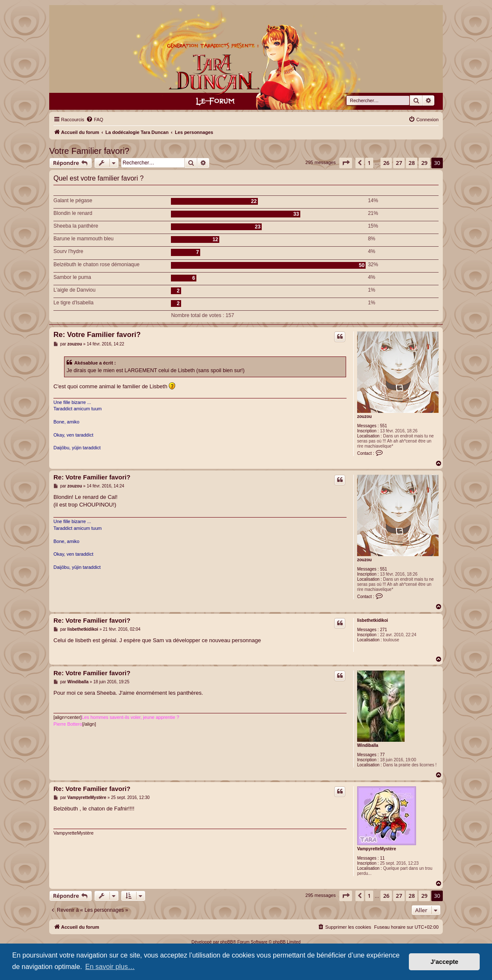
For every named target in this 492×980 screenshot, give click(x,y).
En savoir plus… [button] (110, 967)
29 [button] (424, 163)
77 (382, 755)
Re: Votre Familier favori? (97, 335)
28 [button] (412, 163)
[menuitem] (95, 120)
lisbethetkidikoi (373, 620)
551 (384, 426)
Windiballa (368, 745)
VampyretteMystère (377, 849)
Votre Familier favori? (89, 151)
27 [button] (399, 163)
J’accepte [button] (444, 962)
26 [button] (386, 163)
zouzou (364, 416)
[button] (346, 163)
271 (384, 630)
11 (382, 858)
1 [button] (369, 163)
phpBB (226, 942)
